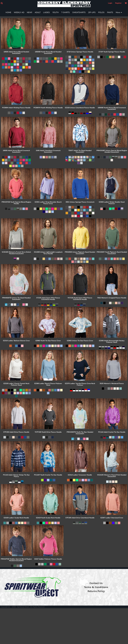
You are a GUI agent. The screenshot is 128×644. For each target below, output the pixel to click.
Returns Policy (96, 591)
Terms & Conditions (96, 587)
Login (110, 3)
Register (118, 3)
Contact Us (96, 583)
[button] (2, 3)
